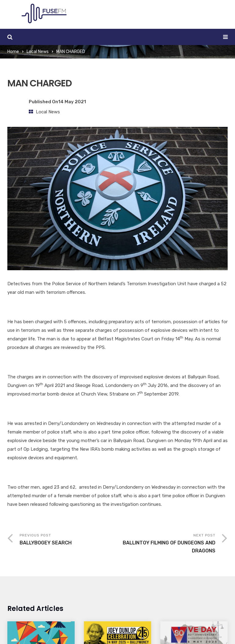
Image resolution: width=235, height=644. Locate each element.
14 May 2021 (72, 102)
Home (13, 52)
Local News (38, 52)
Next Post (166, 544)
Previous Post (69, 540)
